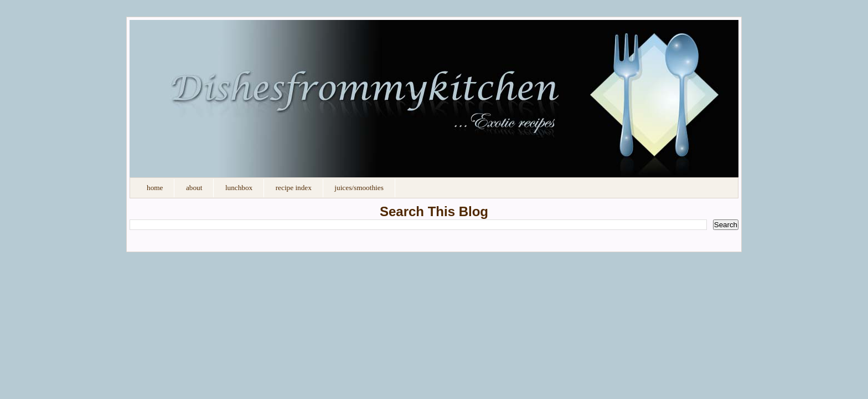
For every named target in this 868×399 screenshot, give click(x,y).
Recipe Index (294, 188)
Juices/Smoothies (359, 188)
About (194, 188)
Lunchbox (239, 188)
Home (155, 188)
